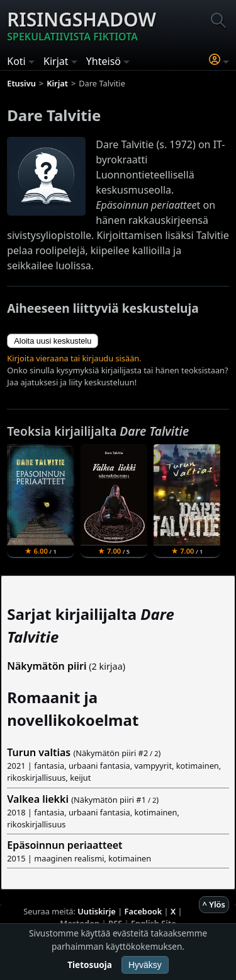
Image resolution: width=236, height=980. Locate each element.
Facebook (143, 911)
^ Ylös (214, 904)
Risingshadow (81, 25)
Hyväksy (145, 965)
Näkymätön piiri (47, 666)
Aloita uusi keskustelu (53, 341)
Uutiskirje (97, 911)
